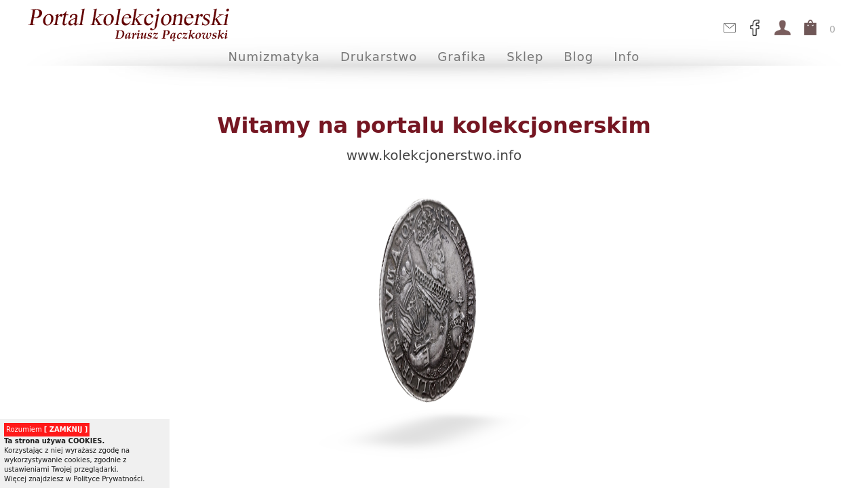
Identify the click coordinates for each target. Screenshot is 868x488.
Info (627, 57)
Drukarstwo (379, 57)
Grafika (462, 57)
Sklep (525, 57)
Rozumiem (47, 429)
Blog (579, 57)
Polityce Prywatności (108, 479)
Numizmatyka (274, 57)
